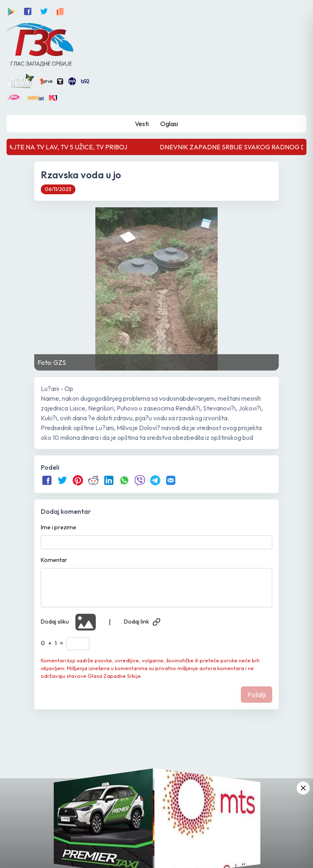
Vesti (142, 124)
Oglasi (169, 124)
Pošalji (257, 695)
